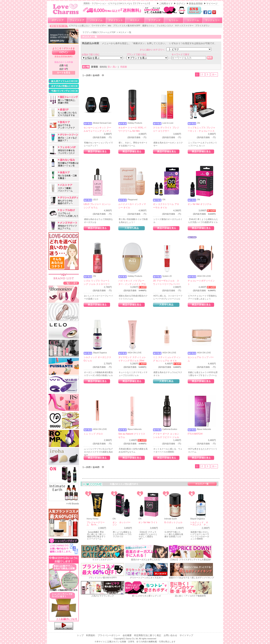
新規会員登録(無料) (64, 56)
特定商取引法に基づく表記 (148, 635)
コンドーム (193, 20)
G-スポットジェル (173, 522)
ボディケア (58, 20)
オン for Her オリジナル (200, 204)
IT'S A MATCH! (195, 434)
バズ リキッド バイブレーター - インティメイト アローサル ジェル (132, 284)
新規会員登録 (196, 4)
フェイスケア (77, 20)
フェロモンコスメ (165, 26)
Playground (133, 200)
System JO (167, 276)
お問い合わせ (171, 635)
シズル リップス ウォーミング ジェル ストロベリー (97, 282)
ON (198, 123)
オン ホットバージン (121, 524)
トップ (81, 635)
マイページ (212, 4)
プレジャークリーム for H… (96, 524)
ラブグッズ (154, 20)
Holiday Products (135, 123)
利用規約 (91, 635)
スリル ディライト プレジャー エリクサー (166, 129)
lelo (110, 26)
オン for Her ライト (148, 522)
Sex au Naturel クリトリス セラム (132, 436)
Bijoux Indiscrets (135, 429)
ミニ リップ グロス (93, 434)
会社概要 (127, 635)
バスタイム (96, 20)
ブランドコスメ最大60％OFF (127, 26)
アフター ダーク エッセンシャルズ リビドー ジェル (166, 436)
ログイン (181, 4)
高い (115, 67)
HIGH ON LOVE (204, 276)
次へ (214, 74)
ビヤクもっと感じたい (80, 26)
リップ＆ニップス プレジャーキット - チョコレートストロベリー (201, 131)
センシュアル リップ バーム (201, 359)
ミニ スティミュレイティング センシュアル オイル (167, 359)
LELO (95, 200)
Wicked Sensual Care (102, 123)
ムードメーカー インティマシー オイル (132, 206)
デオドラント (116, 20)
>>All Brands (72, 504)
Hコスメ (135, 20)
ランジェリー (212, 20)
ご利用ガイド (166, 4)
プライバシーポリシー (109, 635)
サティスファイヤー (184, 26)
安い (110, 67)
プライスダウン (202, 26)
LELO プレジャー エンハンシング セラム (97, 206)
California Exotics (170, 429)
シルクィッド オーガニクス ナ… (199, 524)
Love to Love (168, 123)
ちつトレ (174, 20)
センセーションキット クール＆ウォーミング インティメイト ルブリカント (97, 131)
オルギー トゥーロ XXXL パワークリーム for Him (132, 129)
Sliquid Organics (100, 353)
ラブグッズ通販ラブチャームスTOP (99, 32)
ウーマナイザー (99, 26)
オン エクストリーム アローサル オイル (166, 206)
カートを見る (64, 73)
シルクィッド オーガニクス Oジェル (97, 359)
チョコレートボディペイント (201, 282)
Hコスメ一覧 (202, 484)
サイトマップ (186, 635)
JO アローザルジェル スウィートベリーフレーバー (166, 282)
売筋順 (124, 67)
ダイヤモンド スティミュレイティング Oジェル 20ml (132, 359)
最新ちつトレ (149, 26)
